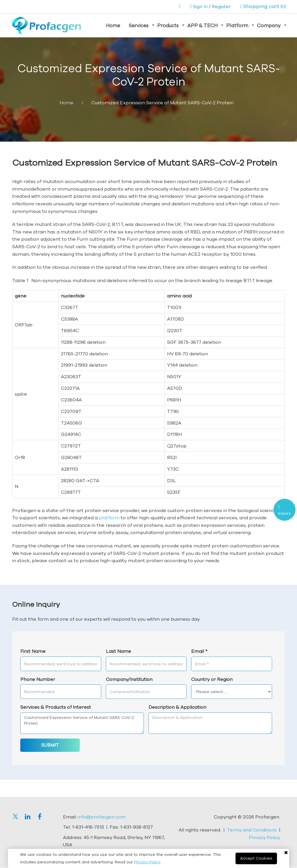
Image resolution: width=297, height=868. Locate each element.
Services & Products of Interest (56, 707)
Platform (237, 25)
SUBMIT (50, 745)
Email (199, 651)
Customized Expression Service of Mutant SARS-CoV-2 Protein (82, 723)
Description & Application (177, 707)
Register (221, 6)
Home (113, 25)
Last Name (118, 651)
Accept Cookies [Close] (256, 858)
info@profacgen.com (102, 817)
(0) (263, 6)
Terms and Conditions (252, 830)
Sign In (200, 6)
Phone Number (38, 679)
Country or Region (212, 679)
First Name (33, 651)
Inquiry (285, 513)
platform (109, 518)
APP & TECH (202, 25)
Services (139, 25)
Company (269, 25)
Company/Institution (129, 679)
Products (168, 25)
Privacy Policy (147, 862)
